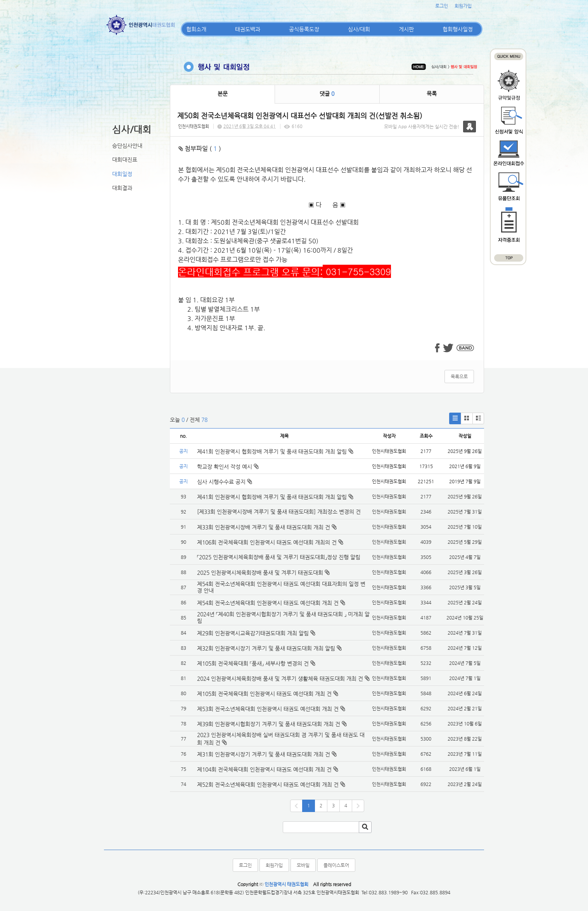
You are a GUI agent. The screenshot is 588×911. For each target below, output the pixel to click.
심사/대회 (359, 29)
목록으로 (459, 377)
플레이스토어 (336, 865)
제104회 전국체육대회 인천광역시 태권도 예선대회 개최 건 (264, 769)
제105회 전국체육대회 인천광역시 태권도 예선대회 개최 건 (264, 694)
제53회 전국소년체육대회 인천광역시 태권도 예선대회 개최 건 (268, 709)
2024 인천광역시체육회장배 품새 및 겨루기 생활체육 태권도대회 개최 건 (280, 678)
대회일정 (122, 174)
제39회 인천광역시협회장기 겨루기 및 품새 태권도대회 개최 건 (269, 724)
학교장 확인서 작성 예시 (228, 467)
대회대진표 (125, 160)
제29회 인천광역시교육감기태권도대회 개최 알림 (253, 633)
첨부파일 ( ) (200, 148)
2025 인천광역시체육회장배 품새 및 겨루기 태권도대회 (260, 573)
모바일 (303, 865)
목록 (432, 94)
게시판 (406, 29)
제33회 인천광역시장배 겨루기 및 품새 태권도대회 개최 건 (264, 527)
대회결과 (122, 188)
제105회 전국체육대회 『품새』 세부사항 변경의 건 (253, 663)
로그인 (442, 6)
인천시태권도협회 (194, 126)
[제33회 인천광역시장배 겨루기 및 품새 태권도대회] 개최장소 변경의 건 (279, 512)
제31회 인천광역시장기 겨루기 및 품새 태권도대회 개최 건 (264, 754)
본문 (223, 94)
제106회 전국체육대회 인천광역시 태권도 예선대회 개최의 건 (267, 542)
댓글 (327, 94)
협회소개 (196, 29)
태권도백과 (248, 29)
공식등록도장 (304, 29)
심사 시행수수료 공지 (225, 482)
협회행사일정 (458, 29)
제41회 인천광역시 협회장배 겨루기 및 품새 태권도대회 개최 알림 (275, 451)
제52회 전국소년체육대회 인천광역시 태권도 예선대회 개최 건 (268, 784)
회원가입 (463, 6)
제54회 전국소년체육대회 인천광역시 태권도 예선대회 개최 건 (268, 603)
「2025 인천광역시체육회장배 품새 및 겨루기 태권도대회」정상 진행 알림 (279, 557)
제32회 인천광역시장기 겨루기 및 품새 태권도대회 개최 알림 (266, 648)
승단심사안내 (127, 146)
